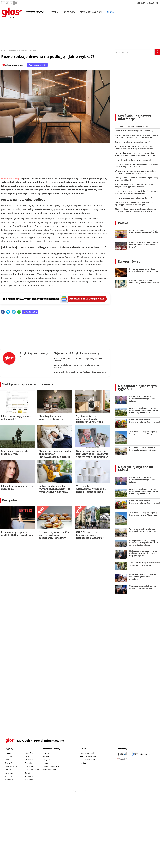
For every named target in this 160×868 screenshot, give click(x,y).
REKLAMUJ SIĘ (152, 3)
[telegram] (14, 312)
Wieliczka (29, 780)
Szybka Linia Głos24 (91, 12)
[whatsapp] (19, 312)
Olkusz (28, 756)
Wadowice (29, 776)
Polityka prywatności (88, 760)
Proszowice (30, 766)
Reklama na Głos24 (88, 756)
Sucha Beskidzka (32, 770)
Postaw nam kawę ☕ (37, 65)
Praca (110, 12)
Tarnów (28, 773)
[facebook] (3, 312)
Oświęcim (29, 760)
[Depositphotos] (145, 754)
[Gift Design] (122, 759)
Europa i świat (129, 261)
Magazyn (46, 753)
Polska (123, 223)
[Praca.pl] (122, 754)
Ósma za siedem (49, 770)
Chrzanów (9, 763)
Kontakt (83, 763)
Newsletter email (87, 753)
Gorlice (8, 770)
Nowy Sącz (29, 753)
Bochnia (8, 756)
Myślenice (9, 780)
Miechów (9, 776)
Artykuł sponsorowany (14, 65)
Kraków (8, 753)
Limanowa (9, 773)
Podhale (28, 763)
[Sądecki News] (134, 754)
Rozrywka (69, 12)
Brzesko (8, 760)
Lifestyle (46, 756)
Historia (54, 12)
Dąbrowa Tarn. (11, 766)
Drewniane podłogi (11, 178)
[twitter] (8, 312)
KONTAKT (141, 3)
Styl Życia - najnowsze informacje (28, 384)
